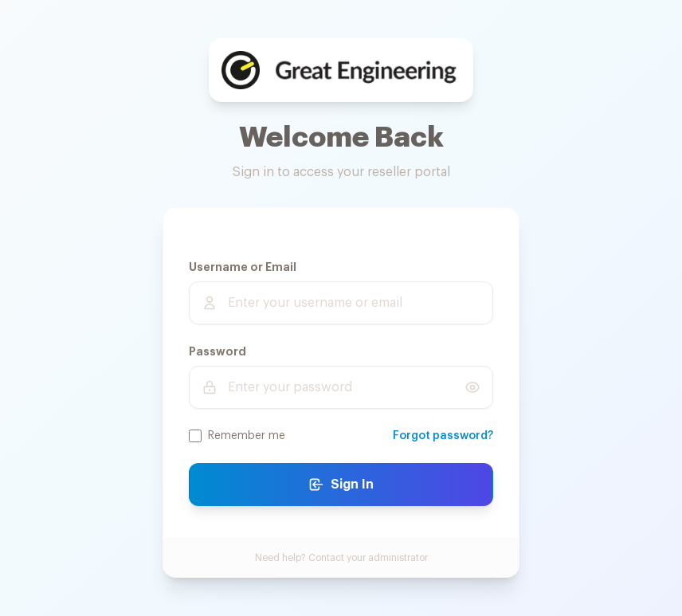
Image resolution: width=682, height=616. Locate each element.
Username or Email (243, 267)
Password (218, 351)
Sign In (341, 485)
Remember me (247, 436)
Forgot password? (443, 436)
